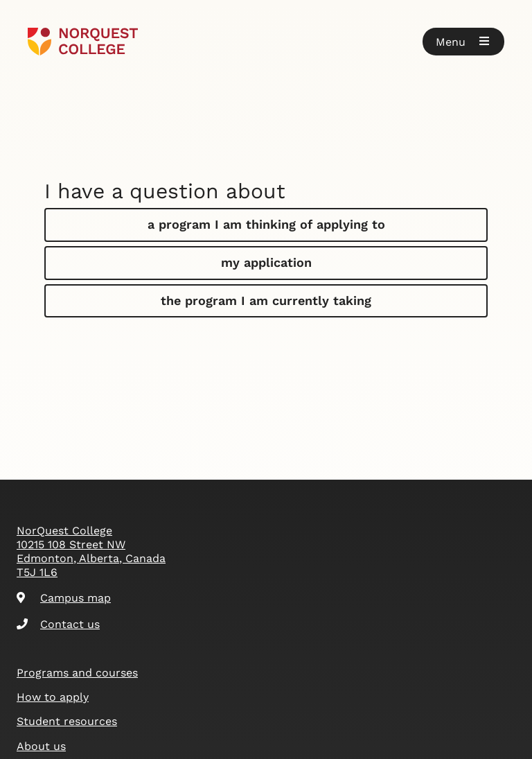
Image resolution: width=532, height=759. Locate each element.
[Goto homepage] (83, 42)
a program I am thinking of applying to (266, 224)
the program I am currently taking (266, 300)
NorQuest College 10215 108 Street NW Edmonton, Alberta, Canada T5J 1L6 (91, 551)
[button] (463, 42)
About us (41, 746)
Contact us (58, 624)
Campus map (64, 598)
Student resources (67, 721)
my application (266, 262)
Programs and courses (77, 673)
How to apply (53, 697)
